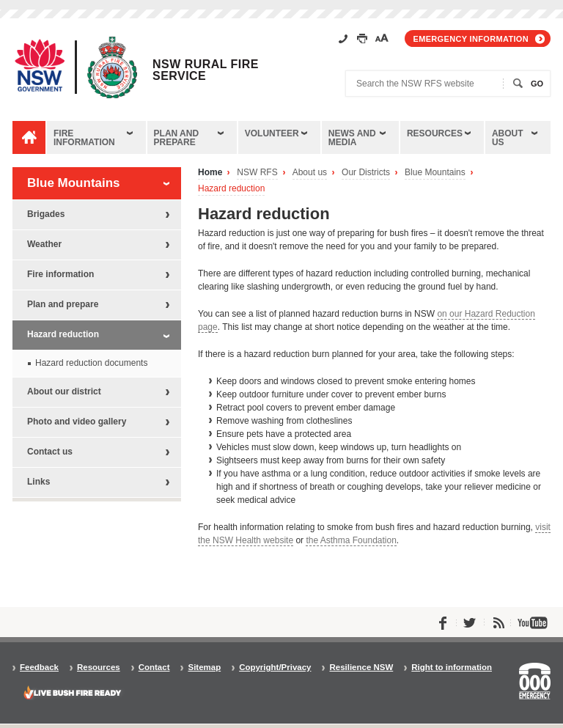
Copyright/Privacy (275, 668)
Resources (435, 133)
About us (508, 138)
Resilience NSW (361, 668)
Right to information (452, 668)
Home (210, 173)
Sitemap (204, 668)
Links (38, 482)
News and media (352, 138)
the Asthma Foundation (351, 540)
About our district (64, 391)
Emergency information (471, 39)
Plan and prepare (177, 138)
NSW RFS (257, 173)
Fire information (84, 138)
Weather (44, 244)
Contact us (50, 452)
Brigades (46, 214)
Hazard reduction (231, 189)
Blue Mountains (435, 173)
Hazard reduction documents (91, 363)
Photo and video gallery (77, 422)
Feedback (39, 668)
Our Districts (366, 173)
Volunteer (272, 133)
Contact (154, 668)
